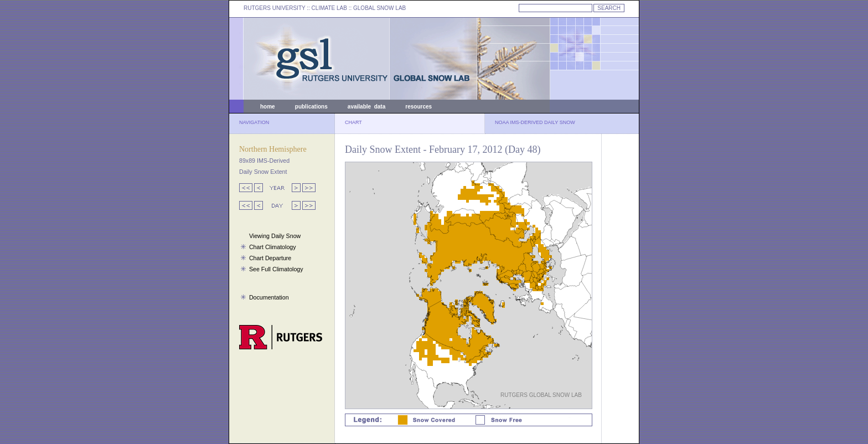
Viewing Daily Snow (275, 236)
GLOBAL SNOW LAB (379, 8)
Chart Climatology (273, 247)
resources (418, 107)
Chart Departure (270, 258)
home (268, 107)
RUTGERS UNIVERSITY (275, 8)
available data (366, 107)
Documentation (269, 297)
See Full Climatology (276, 269)
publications (311, 107)
